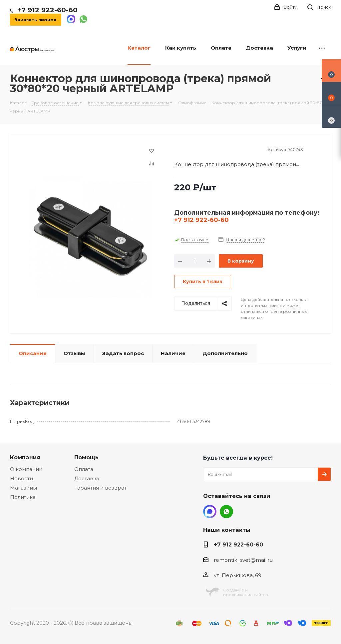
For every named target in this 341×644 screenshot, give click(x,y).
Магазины (23, 488)
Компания (25, 457)
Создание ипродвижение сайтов (246, 592)
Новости (21, 478)
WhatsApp (226, 512)
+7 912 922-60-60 (47, 10)
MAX (210, 512)
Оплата (84, 469)
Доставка (87, 478)
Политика (23, 497)
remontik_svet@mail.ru (243, 560)
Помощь (86, 457)
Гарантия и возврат (100, 488)
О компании (26, 469)
